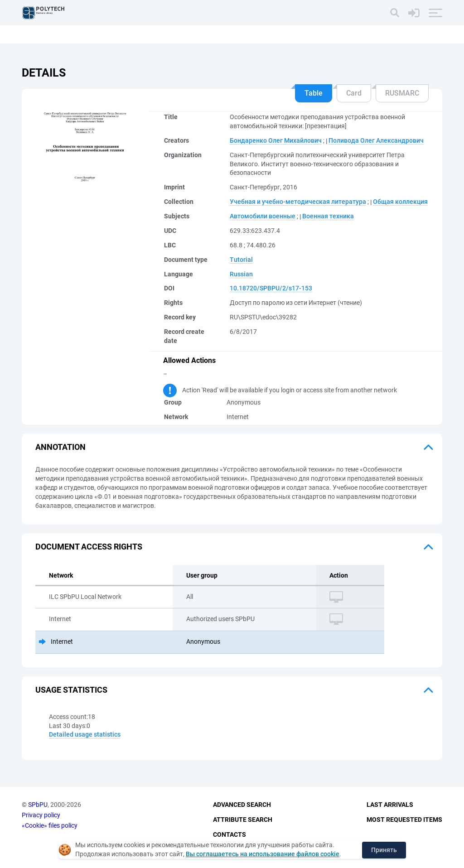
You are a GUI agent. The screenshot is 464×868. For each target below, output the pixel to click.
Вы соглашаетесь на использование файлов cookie (263, 854)
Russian (241, 274)
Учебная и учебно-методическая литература (298, 202)
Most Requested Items (404, 820)
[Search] (395, 13)
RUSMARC (402, 93)
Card (354, 93)
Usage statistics (71, 690)
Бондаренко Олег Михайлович (276, 140)
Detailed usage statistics (85, 734)
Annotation (60, 447)
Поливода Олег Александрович (376, 140)
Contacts (230, 834)
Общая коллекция (400, 202)
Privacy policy (41, 815)
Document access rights (89, 547)
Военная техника (328, 216)
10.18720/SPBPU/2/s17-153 (271, 288)
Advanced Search (242, 805)
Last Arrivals (390, 805)
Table (314, 93)
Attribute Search (243, 820)
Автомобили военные (263, 216)
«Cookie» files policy (50, 825)
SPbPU (38, 805)
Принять (384, 850)
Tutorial (241, 260)
